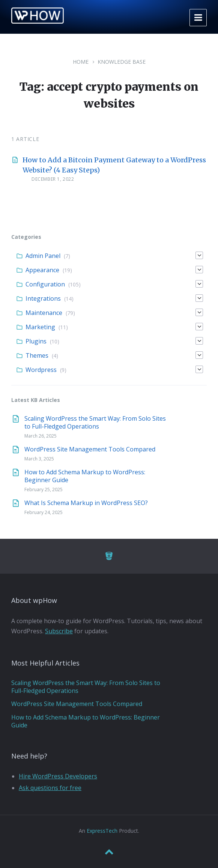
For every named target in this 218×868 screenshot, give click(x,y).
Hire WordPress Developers (58, 776)
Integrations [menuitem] (43, 298)
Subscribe (59, 631)
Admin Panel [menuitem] (43, 256)
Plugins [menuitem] (36, 341)
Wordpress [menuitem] (41, 370)
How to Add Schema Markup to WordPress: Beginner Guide (85, 476)
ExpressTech (102, 831)
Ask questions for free (50, 788)
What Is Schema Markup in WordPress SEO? (86, 503)
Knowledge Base (122, 62)
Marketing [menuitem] (40, 327)
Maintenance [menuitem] (44, 313)
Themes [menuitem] (37, 355)
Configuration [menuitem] (45, 284)
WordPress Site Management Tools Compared (90, 449)
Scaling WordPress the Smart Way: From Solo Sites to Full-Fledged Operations (95, 422)
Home (81, 62)
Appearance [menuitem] (42, 270)
